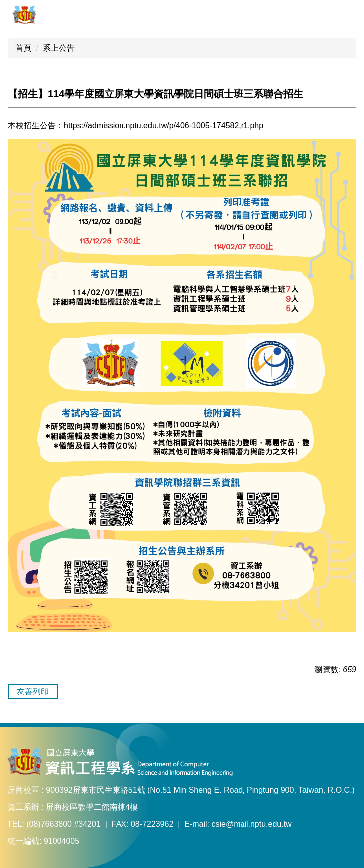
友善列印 (33, 691)
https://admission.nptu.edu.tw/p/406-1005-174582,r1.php (164, 125)
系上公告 (59, 48)
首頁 (23, 48)
